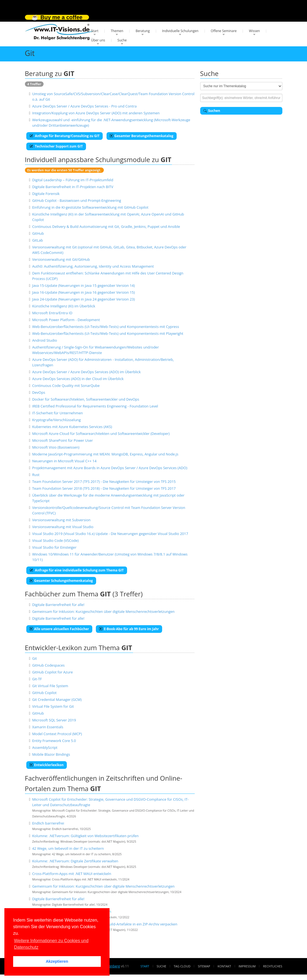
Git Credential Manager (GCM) (57, 699)
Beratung (143, 31)
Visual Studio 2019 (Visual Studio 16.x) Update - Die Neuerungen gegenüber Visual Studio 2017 (110, 534)
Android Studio (45, 340)
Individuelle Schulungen (180, 31)
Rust (36, 475)
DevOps (39, 392)
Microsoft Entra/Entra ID (52, 313)
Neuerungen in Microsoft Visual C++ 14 (64, 461)
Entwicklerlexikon (47, 765)
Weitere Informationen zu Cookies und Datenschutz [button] (51, 944)
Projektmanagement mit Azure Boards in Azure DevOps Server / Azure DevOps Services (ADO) (110, 468)
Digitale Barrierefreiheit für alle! (58, 605)
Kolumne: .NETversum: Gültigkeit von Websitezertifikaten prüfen (85, 836)
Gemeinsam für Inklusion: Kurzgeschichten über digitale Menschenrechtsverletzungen (103, 611)
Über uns (98, 40)
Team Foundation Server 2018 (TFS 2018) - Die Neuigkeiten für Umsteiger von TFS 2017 (104, 488)
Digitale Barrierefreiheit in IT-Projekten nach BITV (73, 187)
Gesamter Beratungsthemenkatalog (142, 136)
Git (34, 658)
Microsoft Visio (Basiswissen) (56, 447)
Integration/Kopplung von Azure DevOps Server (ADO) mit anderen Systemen (96, 113)
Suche (122, 40)
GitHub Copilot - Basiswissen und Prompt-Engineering (77, 200)
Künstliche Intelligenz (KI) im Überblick (64, 306)
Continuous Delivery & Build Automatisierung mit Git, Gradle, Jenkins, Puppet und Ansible (106, 226)
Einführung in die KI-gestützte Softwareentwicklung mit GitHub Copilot (90, 207)
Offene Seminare (224, 31)
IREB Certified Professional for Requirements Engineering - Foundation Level (95, 406)
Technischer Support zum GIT (56, 146)
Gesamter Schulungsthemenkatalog (61, 581)
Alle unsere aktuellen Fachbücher (59, 629)
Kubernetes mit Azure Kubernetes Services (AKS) (72, 427)
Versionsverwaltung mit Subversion (61, 520)
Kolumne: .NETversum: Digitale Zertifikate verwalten (75, 861)
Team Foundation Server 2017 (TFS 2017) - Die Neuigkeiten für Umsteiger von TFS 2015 (104, 481)
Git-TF (37, 679)
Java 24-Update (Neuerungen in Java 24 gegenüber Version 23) (83, 299)
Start (95, 31)
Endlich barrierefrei (48, 823)
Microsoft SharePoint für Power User (62, 440)
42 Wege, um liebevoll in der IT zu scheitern (68, 848)
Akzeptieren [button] (57, 961)
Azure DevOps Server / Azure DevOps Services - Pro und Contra (84, 106)
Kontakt (224, 966)
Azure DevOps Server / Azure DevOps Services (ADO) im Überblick (86, 372)
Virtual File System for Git (53, 706)
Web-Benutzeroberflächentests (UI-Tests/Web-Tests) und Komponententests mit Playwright (108, 333)
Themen (117, 31)
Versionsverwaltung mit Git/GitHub (61, 259)
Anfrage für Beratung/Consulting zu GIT (65, 136)
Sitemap (204, 966)
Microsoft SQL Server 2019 (54, 720)
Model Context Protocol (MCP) (57, 734)
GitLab (37, 240)
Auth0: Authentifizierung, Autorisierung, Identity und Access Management (93, 266)
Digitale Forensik (46, 194)
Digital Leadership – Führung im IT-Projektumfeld (73, 180)
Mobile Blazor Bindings (51, 754)
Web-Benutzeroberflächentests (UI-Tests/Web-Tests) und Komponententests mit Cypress (105, 327)
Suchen (212, 111)
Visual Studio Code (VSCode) (55, 540)
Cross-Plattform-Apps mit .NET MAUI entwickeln (71, 874)
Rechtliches (273, 966)
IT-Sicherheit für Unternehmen (57, 413)
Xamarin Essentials (48, 727)
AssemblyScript (45, 747)
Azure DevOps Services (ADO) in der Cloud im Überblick (78, 379)
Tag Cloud (182, 966)
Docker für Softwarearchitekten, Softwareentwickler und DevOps (86, 399)
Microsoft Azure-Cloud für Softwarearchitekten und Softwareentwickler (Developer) (101, 434)
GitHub (38, 233)
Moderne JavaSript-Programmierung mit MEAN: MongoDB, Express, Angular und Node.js (105, 454)
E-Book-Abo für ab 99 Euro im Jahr (129, 629)
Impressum (247, 966)
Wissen (254, 31)
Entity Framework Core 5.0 (54, 741)
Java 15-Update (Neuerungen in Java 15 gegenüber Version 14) (83, 285)
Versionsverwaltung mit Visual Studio (63, 527)
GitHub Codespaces (48, 665)
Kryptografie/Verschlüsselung (56, 420)
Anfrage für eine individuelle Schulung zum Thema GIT (77, 570)
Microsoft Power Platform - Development (66, 320)
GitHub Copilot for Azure (52, 672)
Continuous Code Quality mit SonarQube (66, 386)
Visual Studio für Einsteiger (54, 547)
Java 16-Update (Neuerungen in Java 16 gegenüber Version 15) (83, 292)
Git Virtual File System (50, 686)
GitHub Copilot (44, 693)
